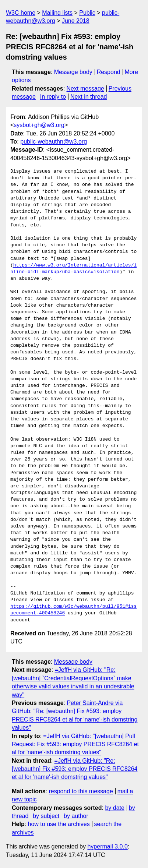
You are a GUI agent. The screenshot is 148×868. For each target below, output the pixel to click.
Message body (73, 72)
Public (87, 13)
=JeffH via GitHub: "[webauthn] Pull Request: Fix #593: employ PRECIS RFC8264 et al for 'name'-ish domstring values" (75, 744)
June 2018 (76, 21)
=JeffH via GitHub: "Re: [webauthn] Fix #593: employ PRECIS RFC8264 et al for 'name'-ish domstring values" (75, 769)
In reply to (53, 97)
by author (76, 816)
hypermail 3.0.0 (107, 846)
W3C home (21, 13)
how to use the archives (59, 824)
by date (114, 808)
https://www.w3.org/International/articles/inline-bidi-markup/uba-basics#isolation (73, 269)
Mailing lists (57, 13)
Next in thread (89, 97)
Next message (85, 89)
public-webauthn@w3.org (54, 142)
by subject (46, 816)
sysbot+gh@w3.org (39, 125)
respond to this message (81, 791)
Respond (109, 72)
